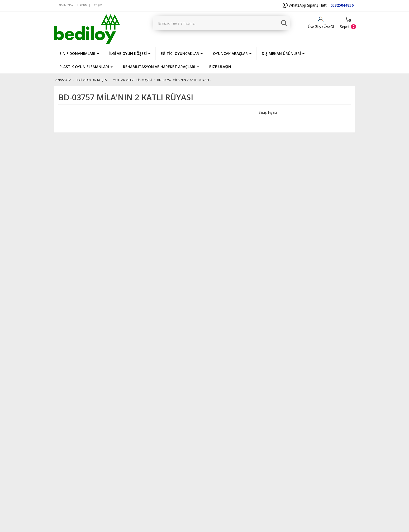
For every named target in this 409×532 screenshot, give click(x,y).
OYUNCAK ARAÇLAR (232, 53)
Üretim (82, 5)
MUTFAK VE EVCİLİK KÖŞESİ (132, 80)
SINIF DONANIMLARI (79, 53)
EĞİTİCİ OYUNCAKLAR (182, 53)
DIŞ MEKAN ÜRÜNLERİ (283, 53)
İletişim (97, 5)
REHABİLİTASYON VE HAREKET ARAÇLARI (161, 67)
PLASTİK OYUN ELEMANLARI (86, 67)
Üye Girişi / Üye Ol (321, 27)
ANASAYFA (63, 80)
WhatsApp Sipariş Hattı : (318, 5)
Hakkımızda (65, 5)
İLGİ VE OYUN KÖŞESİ (130, 53)
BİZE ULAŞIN (220, 67)
